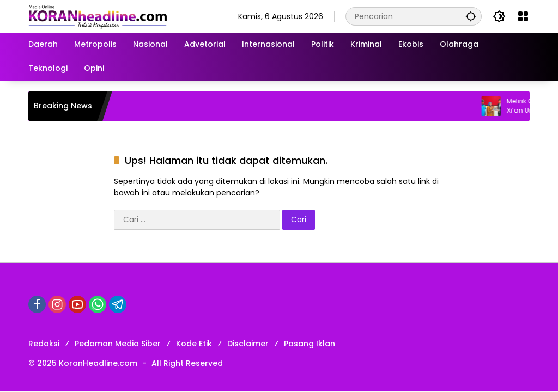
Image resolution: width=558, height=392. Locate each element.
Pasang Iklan (310, 344)
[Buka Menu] (523, 16)
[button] (471, 16)
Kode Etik (194, 344)
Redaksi (44, 344)
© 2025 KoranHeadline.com (83, 363)
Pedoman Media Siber (118, 344)
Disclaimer (248, 344)
